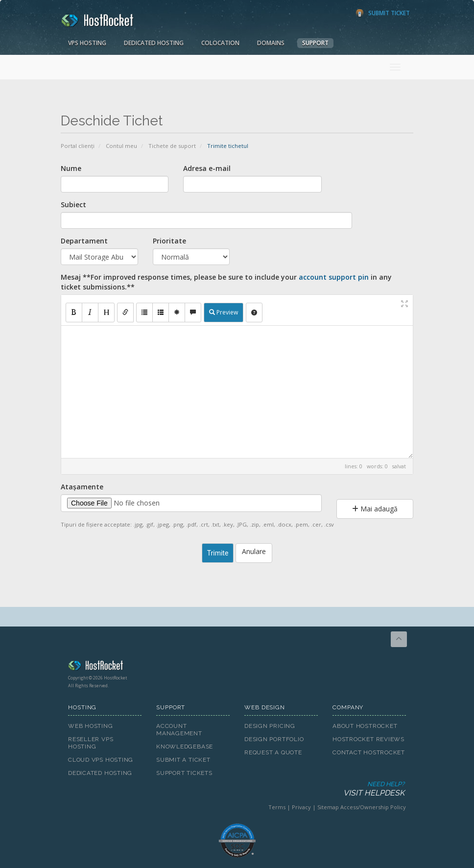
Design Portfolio (274, 739)
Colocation (220, 43)
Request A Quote (273, 752)
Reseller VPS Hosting (91, 743)
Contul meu (121, 146)
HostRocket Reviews (368, 739)
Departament (84, 241)
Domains (271, 43)
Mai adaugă (375, 509)
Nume (71, 168)
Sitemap (328, 807)
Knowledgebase (185, 747)
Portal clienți (78, 146)
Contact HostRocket (369, 752)
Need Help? (236, 789)
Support (315, 43)
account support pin (334, 277)
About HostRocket (365, 726)
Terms (277, 807)
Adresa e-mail (207, 168)
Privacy (301, 807)
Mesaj (226, 282)
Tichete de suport (172, 146)
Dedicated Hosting (154, 43)
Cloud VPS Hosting (101, 760)
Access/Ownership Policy (373, 807)
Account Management (179, 730)
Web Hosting (91, 726)
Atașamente (82, 487)
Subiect (73, 205)
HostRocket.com (237, 667)
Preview (224, 312)
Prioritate (169, 241)
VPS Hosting (87, 43)
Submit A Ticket (183, 760)
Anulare (254, 551)
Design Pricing (270, 726)
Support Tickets (184, 773)
